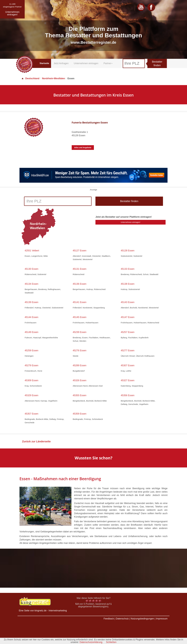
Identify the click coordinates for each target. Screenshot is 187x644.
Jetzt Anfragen (61, 63)
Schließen (111, 642)
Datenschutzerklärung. (91, 642)
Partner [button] (108, 63)
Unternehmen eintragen (86, 63)
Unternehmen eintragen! (131, 222)
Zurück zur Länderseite (36, 441)
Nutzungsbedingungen (142, 619)
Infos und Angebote (83, 148)
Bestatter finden (157, 64)
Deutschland (30, 78)
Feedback (109, 619)
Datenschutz (122, 619)
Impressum (162, 619)
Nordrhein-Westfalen (53, 78)
